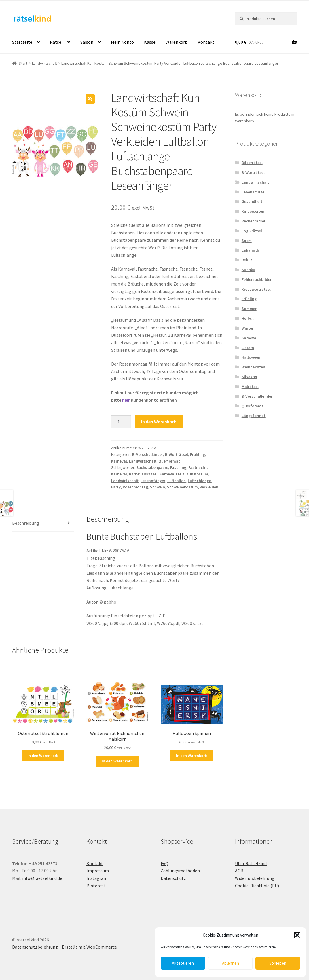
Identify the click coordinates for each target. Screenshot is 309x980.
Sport (247, 241)
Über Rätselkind (251, 863)
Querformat (169, 461)
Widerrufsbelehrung (255, 878)
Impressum (98, 871)
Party (116, 487)
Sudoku (248, 270)
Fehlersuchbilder (257, 279)
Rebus (247, 260)
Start (23, 63)
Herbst (248, 318)
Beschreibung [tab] (26, 523)
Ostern (248, 348)
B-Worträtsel (177, 454)
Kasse (150, 42)
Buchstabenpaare (152, 467)
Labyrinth (250, 250)
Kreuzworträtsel (256, 289)
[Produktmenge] (121, 422)
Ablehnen (231, 963)
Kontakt (206, 42)
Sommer (249, 309)
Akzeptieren (183, 963)
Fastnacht (198, 467)
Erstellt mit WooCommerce (89, 947)
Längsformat (254, 416)
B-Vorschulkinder (148, 454)
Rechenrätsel (253, 221)
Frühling (198, 454)
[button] (297, 935)
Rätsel (56, 42)
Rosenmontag (135, 487)
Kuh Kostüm (197, 474)
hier (126, 400)
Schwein (158, 487)
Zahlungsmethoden (180, 871)
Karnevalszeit (172, 474)
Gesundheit (252, 201)
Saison (87, 42)
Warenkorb (177, 42)
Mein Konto (122, 42)
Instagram (97, 878)
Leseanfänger (153, 481)
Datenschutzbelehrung (35, 947)
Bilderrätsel (252, 163)
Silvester (250, 377)
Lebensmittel (254, 192)
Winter (248, 328)
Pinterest (96, 886)
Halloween (251, 357)
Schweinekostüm (182, 487)
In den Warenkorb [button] (43, 756)
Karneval (119, 461)
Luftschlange (199, 481)
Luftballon (177, 481)
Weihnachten (253, 367)
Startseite (22, 42)
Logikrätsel (252, 231)
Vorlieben (278, 963)
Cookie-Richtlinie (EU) (257, 886)
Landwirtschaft (44, 63)
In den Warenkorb (159, 422)
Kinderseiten (253, 211)
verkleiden (209, 487)
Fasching (178, 467)
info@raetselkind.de (42, 878)
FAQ (165, 863)
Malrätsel (250, 387)
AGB (239, 871)
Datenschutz (173, 878)
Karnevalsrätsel (143, 474)
